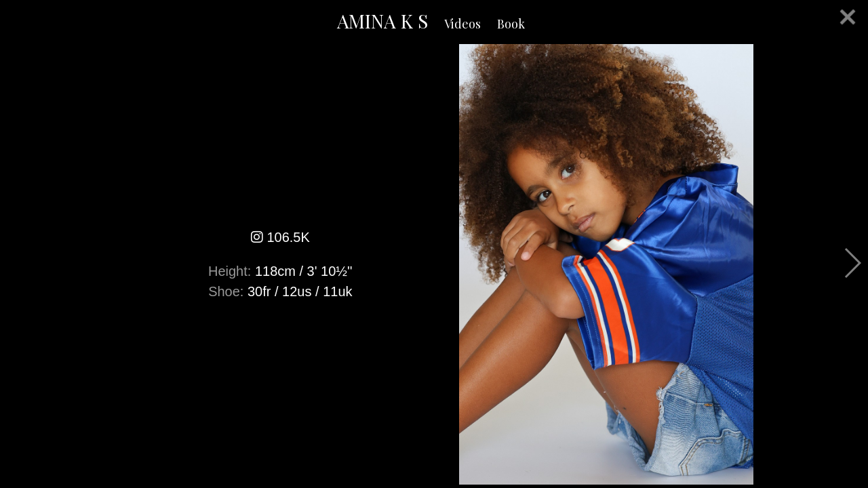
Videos (462, 24)
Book (511, 24)
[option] (434, 264)
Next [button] (852, 263)
